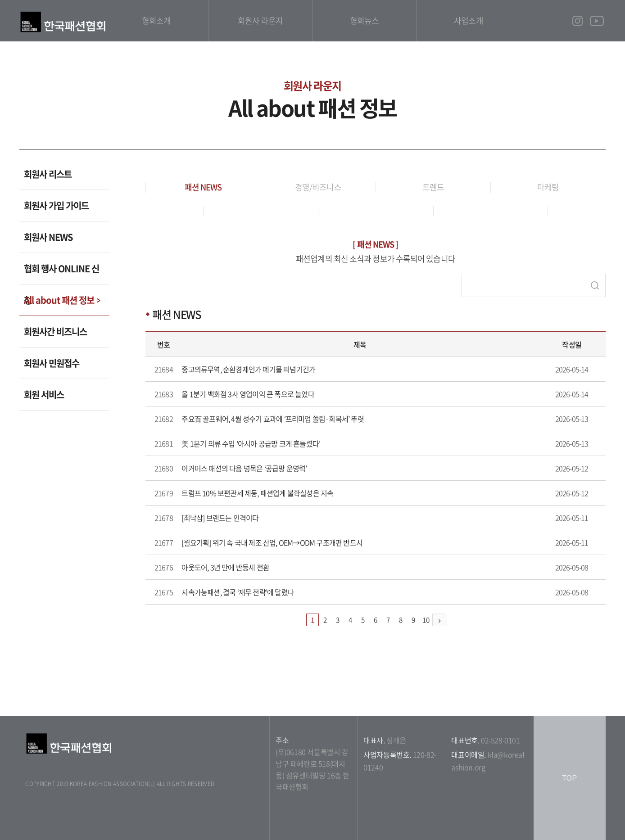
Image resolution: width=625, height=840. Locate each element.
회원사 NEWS (48, 237)
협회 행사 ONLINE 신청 (61, 273)
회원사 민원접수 (52, 363)
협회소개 (156, 20)
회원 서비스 (44, 395)
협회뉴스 (364, 20)
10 (426, 620)
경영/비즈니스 (318, 187)
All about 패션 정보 (59, 300)
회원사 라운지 (260, 20)
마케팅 (548, 187)
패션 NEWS (203, 187)
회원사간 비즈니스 (55, 332)
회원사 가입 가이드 (56, 205)
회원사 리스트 (48, 174)
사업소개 (468, 20)
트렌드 (433, 187)
